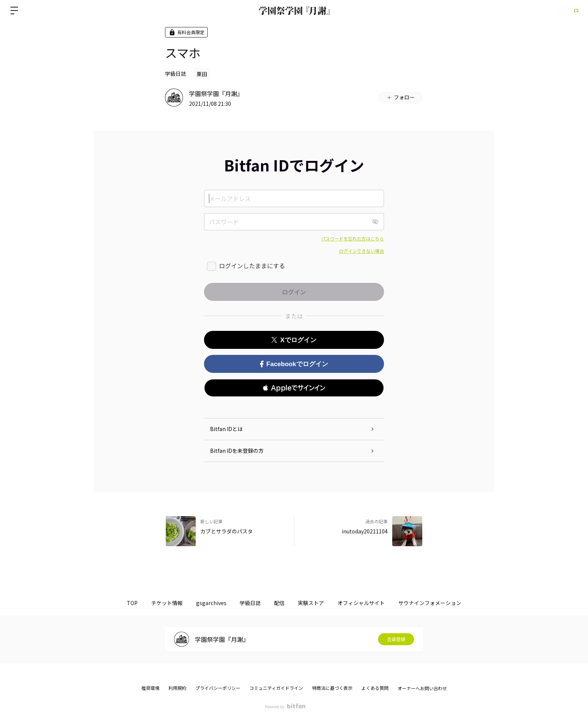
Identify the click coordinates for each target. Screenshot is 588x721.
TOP (113, 603)
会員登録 (396, 639)
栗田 (202, 74)
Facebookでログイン (294, 364)
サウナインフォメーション (448, 603)
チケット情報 (153, 603)
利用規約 (177, 688)
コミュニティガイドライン (276, 688)
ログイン (565, 10)
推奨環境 (150, 688)
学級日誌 (175, 74)
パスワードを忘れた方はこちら (352, 238)
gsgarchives (203, 603)
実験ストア (319, 603)
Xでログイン (294, 340)
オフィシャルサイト (375, 603)
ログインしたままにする (252, 266)
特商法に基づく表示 (332, 688)
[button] (294, 388)
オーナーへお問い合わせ (422, 688)
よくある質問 (375, 688)
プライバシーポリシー (218, 688)
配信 (282, 603)
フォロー (400, 97)
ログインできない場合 (361, 251)
